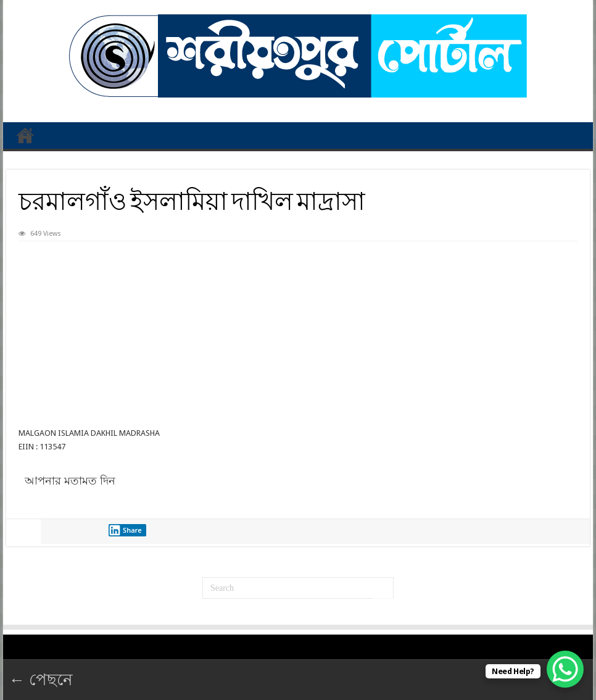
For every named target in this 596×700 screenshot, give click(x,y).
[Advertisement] (298, 334)
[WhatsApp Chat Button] (565, 669)
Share (125, 530)
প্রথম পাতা (25, 135)
